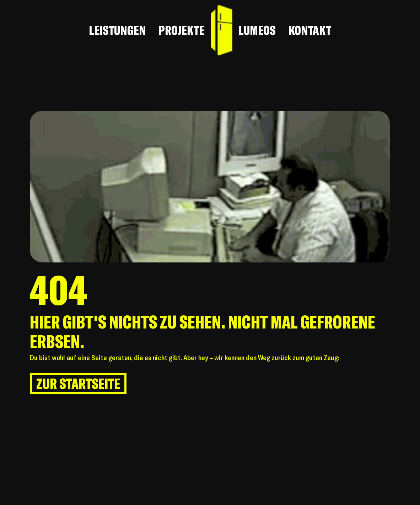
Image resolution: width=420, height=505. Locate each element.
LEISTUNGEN (117, 30)
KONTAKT (310, 30)
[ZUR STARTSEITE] (78, 384)
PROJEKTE (181, 30)
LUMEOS (257, 30)
